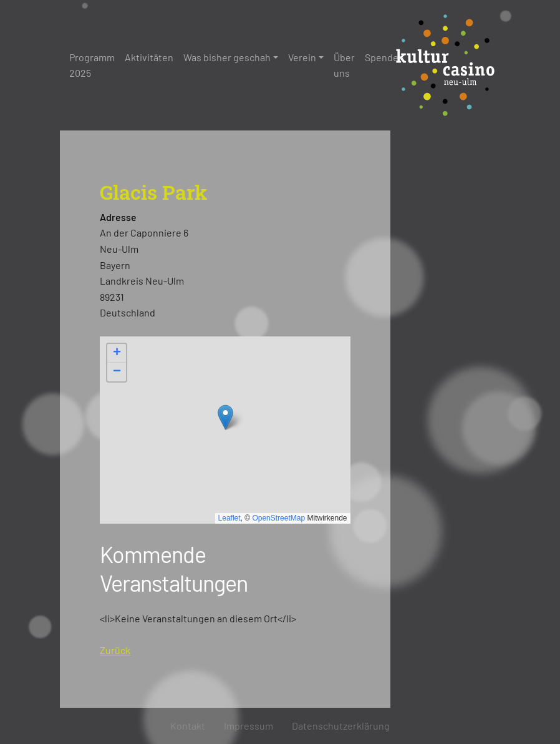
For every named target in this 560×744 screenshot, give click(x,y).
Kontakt (188, 726)
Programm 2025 (92, 65)
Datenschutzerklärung (341, 726)
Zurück (115, 650)
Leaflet (229, 518)
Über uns (344, 65)
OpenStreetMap (278, 518)
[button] (225, 417)
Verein (302, 57)
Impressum (249, 726)
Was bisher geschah (227, 57)
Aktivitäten (149, 57)
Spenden (384, 57)
